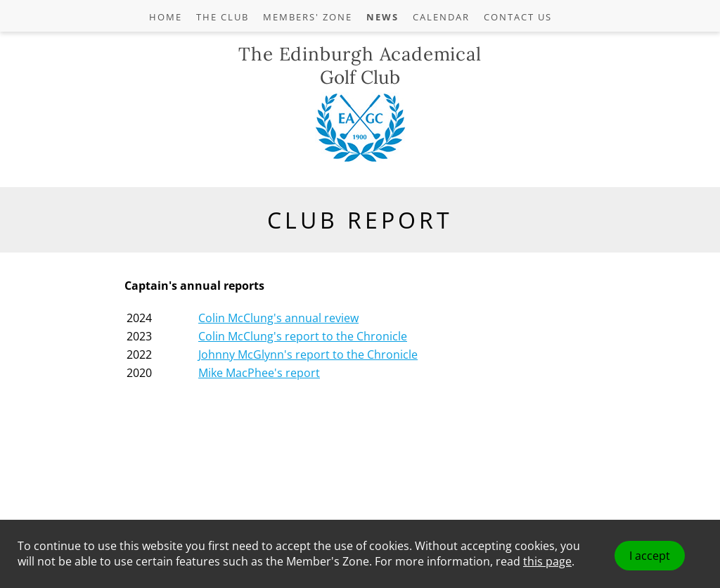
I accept (650, 556)
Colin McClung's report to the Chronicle (303, 336)
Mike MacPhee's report (259, 373)
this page (547, 561)
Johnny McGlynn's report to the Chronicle (308, 354)
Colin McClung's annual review (278, 318)
